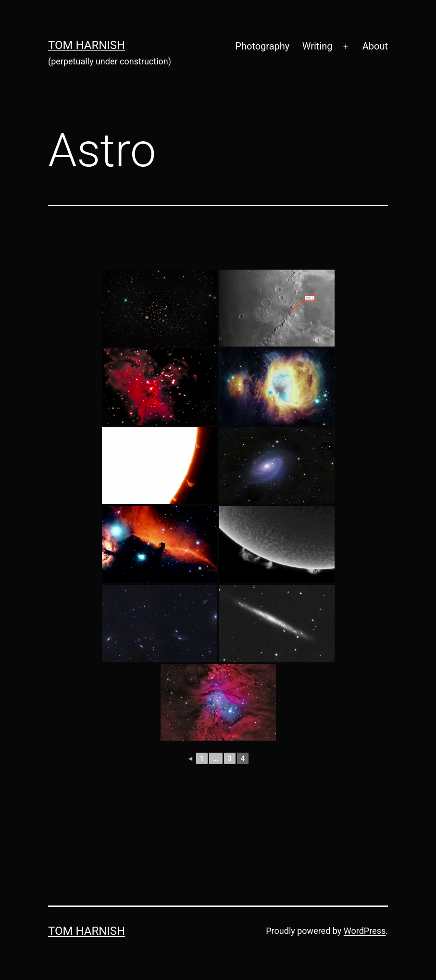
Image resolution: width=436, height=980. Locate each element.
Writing (318, 46)
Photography (262, 46)
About (375, 46)
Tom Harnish (87, 45)
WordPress (365, 931)
